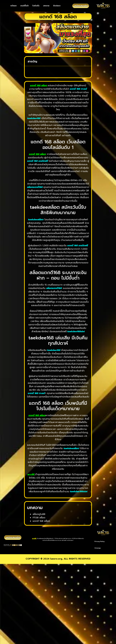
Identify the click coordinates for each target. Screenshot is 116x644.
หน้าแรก (14, 6)
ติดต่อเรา (57, 6)
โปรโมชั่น (36, 6)
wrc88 (34, 535)
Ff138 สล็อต (39, 518)
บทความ (46, 6)
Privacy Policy (99, 541)
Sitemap (109, 541)
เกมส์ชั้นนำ (24, 6)
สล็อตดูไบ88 (39, 514)
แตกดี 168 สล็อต (39, 86)
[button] (87, 61)
